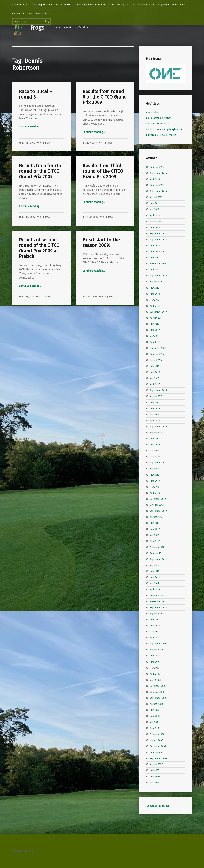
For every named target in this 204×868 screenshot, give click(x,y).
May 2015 (154, 414)
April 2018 (155, 306)
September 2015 (158, 390)
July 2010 (154, 619)
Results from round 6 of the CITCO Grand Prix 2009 (105, 97)
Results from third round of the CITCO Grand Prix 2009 (103, 171)
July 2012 (154, 523)
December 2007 (158, 746)
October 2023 (157, 185)
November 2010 (158, 601)
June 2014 (155, 445)
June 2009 (155, 662)
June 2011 (155, 577)
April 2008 (155, 728)
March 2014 (156, 457)
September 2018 (158, 276)
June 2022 (155, 203)
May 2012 (154, 535)
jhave (48, 143)
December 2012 (158, 499)
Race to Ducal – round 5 (35, 94)
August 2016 (156, 360)
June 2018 (155, 294)
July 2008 (155, 710)
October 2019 (157, 251)
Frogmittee (163, 5)
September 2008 (158, 698)
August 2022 (156, 197)
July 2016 (154, 366)
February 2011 (157, 595)
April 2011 (155, 589)
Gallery (16, 14)
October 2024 (157, 167)
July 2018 (154, 288)
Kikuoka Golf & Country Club (161, 135)
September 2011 (158, 559)
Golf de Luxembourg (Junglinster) (164, 129)
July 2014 (155, 438)
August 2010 (156, 614)
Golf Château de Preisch (159, 118)
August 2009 (156, 650)
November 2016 (158, 348)
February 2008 (157, 734)
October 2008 (157, 692)
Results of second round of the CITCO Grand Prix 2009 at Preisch (39, 248)
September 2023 (158, 191)
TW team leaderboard (143, 5)
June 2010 (155, 625)
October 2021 (157, 227)
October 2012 (157, 505)
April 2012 (155, 541)
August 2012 (156, 517)
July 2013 (154, 475)
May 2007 (154, 782)
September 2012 (158, 511)
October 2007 (157, 752)
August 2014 (156, 432)
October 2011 (157, 553)
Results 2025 (42, 14)
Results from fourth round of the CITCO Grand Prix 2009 (40, 171)
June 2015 (155, 408)
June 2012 (155, 529)
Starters (28, 14)
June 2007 (155, 776)
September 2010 (158, 607)
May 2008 (154, 722)
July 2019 (154, 258)
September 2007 (158, 758)
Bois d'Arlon (152, 112)
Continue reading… (30, 127)
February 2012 (157, 547)
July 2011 (154, 571)
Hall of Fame (179, 5)
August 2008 (156, 704)
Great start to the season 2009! (101, 243)
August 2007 (156, 764)
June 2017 (155, 330)
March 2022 (155, 221)
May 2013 (154, 487)
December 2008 (158, 686)
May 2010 (154, 632)
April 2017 (155, 342)
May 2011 (154, 583)
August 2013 (156, 469)
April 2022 (155, 215)
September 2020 (158, 239)
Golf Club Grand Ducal (158, 124)
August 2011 (156, 565)
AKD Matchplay (120, 5)
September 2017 (158, 312)
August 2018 (156, 282)
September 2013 (158, 463)
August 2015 (156, 396)
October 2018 (157, 270)
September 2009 (158, 644)
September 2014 (158, 426)
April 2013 (155, 493)
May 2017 (154, 336)
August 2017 (156, 318)
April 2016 (155, 384)
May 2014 (154, 451)
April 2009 (155, 674)
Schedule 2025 (20, 5)
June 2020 (155, 245)
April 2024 (155, 179)
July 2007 (155, 770)
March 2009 (156, 680)
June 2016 (155, 372)
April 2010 (155, 638)
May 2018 (154, 300)
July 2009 (155, 656)
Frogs (37, 28)
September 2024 (158, 173)
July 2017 (154, 324)
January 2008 (156, 740)
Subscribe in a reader (158, 806)
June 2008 (155, 716)
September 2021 (158, 233)
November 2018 (158, 264)
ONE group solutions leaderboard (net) (52, 5)
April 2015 (155, 420)
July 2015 (154, 402)
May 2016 (154, 378)
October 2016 (157, 354)
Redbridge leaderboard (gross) (92, 5)
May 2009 (154, 668)
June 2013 (155, 481)
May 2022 (154, 209)
